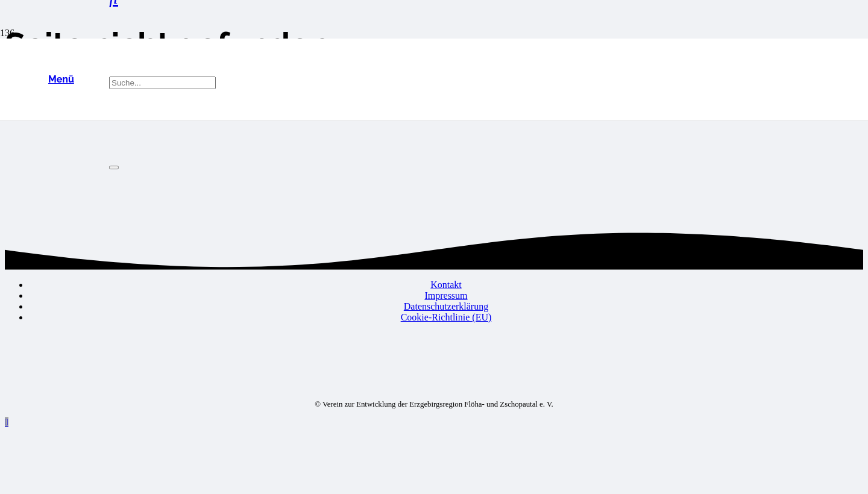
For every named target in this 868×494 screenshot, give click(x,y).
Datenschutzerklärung (446, 306)
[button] (61, 80)
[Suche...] (162, 83)
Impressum (446, 295)
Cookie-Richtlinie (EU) (446, 317)
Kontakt (446, 285)
